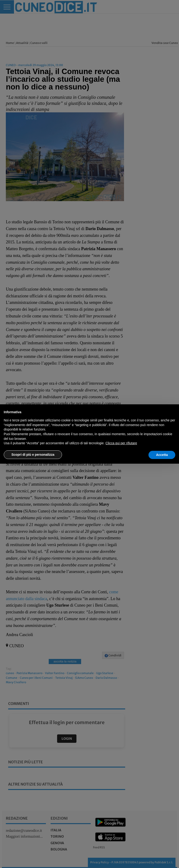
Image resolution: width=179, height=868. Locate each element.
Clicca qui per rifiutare (121, 443)
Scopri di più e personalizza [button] (33, 455)
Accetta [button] (162, 455)
